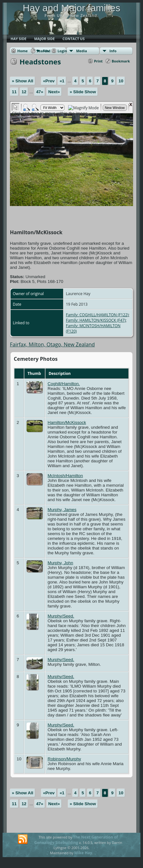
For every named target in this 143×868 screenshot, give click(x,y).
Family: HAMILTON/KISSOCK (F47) (96, 320)
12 (24, 92)
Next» (54, 92)
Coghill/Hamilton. (64, 384)
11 (14, 92)
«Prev (49, 81)
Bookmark (121, 61)
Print (98, 61)
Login (62, 51)
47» (40, 92)
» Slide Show (83, 92)
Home (23, 51)
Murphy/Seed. (61, 616)
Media (82, 51)
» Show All (23, 81)
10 (121, 81)
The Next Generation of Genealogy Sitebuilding (76, 840)
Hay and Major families (71, 8)
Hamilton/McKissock (67, 422)
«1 (62, 81)
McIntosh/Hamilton (65, 476)
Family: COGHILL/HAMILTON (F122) (97, 315)
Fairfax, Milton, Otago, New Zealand (52, 344)
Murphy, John (60, 563)
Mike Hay (83, 853)
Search (43, 51)
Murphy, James (62, 510)
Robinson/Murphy (64, 759)
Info (113, 51)
